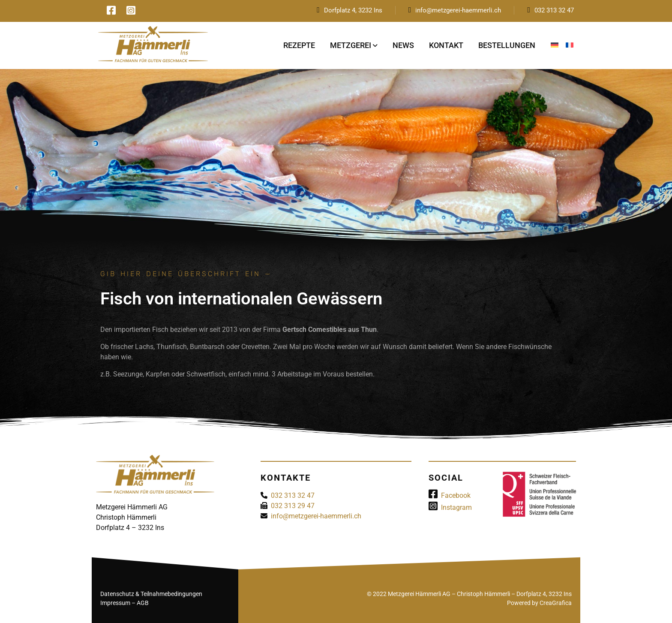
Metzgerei (351, 45)
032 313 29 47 (293, 506)
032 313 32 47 (554, 10)
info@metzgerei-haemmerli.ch (458, 10)
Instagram (450, 507)
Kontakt (446, 45)
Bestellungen (507, 45)
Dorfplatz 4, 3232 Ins (353, 10)
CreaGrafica (556, 603)
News (403, 45)
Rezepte (299, 45)
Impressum (115, 603)
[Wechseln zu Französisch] (570, 45)
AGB (143, 603)
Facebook (450, 495)
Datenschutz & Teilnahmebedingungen (151, 594)
